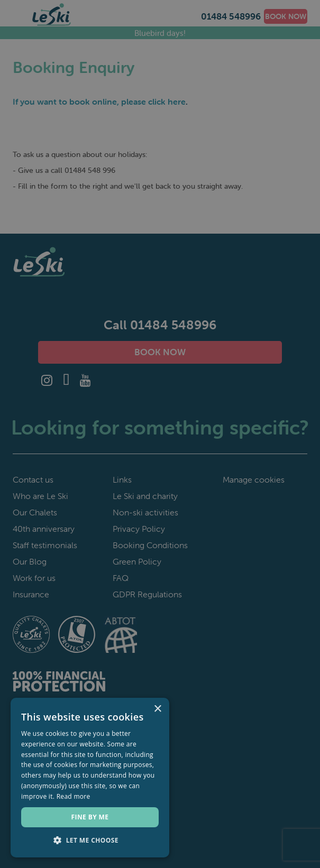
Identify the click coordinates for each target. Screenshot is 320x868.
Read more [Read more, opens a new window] (74, 796)
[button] (90, 841)
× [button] (157, 709)
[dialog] (160, 434)
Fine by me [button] (90, 817)
